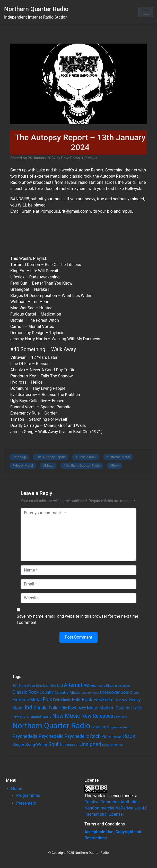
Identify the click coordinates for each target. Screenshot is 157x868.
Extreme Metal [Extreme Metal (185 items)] (27, 700)
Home (17, 788)
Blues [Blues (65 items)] (110, 686)
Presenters (26, 803)
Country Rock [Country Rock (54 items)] (90, 693)
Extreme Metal (119, 457)
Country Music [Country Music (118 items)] (67, 692)
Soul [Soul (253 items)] (53, 744)
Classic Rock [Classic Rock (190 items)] (25, 692)
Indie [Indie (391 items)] (31, 708)
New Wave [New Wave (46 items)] (121, 717)
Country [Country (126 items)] (47, 692)
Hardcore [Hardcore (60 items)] (121, 700)
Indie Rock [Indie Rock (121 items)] (68, 708)
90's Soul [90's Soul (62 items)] (57, 686)
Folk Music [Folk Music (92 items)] (62, 700)
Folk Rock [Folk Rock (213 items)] (82, 700)
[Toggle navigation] (146, 12)
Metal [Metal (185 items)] (93, 708)
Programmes (28, 795)
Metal (49, 465)
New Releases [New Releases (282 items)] (97, 716)
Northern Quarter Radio (36, 9)
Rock (116, 465)
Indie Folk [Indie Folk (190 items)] (47, 708)
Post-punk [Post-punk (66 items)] (99, 727)
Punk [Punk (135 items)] (106, 736)
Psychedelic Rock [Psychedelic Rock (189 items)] (82, 736)
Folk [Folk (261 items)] (47, 700)
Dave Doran (70, 158)
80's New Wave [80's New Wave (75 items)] (24, 686)
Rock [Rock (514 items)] (129, 736)
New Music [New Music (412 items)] (66, 716)
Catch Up (19, 457)
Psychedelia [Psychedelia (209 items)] (25, 736)
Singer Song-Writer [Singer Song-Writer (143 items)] (30, 745)
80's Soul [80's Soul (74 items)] (43, 686)
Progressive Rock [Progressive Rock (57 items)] (118, 727)
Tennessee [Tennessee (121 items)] (69, 745)
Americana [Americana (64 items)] (97, 686)
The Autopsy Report (51, 457)
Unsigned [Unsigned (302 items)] (90, 744)
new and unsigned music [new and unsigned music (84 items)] (32, 716)
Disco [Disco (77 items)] (134, 693)
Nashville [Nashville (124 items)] (134, 708)
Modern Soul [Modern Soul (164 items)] (112, 708)
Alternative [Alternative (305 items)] (76, 685)
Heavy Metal (24, 465)
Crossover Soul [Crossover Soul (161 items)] (115, 692)
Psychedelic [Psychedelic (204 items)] (51, 736)
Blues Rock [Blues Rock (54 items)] (122, 686)
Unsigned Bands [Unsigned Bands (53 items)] (113, 745)
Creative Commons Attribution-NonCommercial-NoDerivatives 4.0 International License (116, 808)
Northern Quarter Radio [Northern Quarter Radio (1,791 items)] (51, 726)
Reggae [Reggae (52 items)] (117, 737)
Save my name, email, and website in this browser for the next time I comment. (77, 619)
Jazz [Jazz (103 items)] (82, 708)
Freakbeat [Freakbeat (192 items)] (104, 700)
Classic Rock (87, 457)
